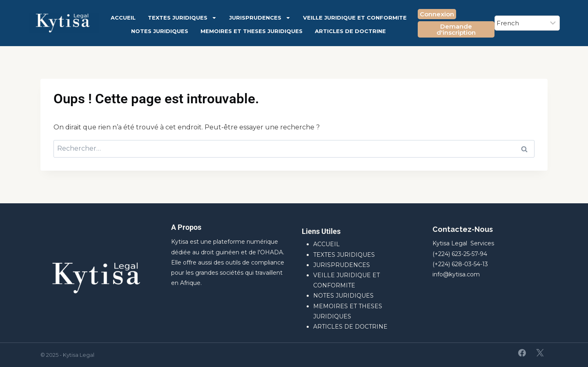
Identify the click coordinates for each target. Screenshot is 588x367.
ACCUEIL (123, 18)
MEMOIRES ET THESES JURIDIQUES (252, 31)
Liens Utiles (321, 231)
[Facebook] (522, 353)
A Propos (186, 227)
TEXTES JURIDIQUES (182, 18)
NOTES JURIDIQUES (160, 31)
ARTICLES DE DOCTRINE (350, 31)
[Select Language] (527, 23)
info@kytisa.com (456, 274)
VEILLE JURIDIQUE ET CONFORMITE (355, 18)
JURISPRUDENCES (260, 18)
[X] (540, 353)
